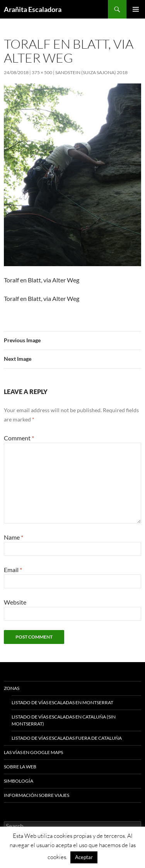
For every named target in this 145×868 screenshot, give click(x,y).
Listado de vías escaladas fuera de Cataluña (67, 738)
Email (13, 570)
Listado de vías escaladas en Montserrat (62, 702)
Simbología (19, 781)
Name (14, 537)
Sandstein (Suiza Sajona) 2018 (91, 72)
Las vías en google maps (33, 752)
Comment (19, 438)
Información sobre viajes (37, 795)
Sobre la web (20, 767)
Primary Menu (136, 9)
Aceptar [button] (84, 857)
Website (15, 602)
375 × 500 (42, 72)
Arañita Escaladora (33, 9)
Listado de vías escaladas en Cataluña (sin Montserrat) (64, 720)
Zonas (12, 688)
